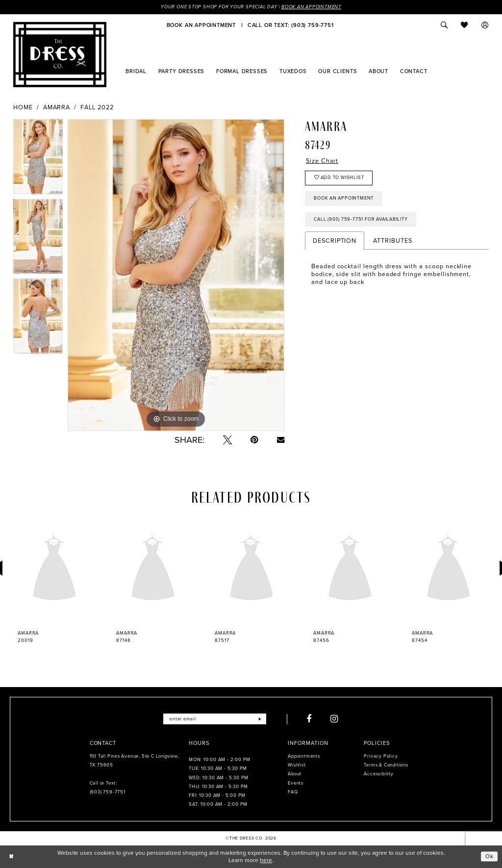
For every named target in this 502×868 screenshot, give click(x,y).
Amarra (57, 107)
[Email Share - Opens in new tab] (281, 440)
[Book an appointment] (201, 25)
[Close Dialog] (11, 857)
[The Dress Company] (60, 54)
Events (296, 783)
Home (23, 107)
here (266, 860)
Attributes (392, 241)
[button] (485, 25)
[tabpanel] (38, 159)
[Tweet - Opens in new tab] (227, 440)
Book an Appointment (311, 7)
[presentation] (54, 569)
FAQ (293, 792)
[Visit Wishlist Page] (465, 25)
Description (335, 241)
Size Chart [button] (322, 161)
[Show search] (444, 25)
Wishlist (297, 765)
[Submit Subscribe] (260, 719)
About (295, 774)
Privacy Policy (381, 756)
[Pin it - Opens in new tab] (254, 440)
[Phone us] (290, 25)
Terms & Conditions (386, 765)
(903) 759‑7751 (108, 792)
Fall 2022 (97, 107)
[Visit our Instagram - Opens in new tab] (335, 719)
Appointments (304, 756)
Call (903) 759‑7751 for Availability (361, 219)
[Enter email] (214, 719)
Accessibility (378, 774)
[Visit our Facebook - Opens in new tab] (309, 719)
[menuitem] (201, 25)
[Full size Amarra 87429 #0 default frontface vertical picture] (176, 275)
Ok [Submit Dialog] (489, 856)
